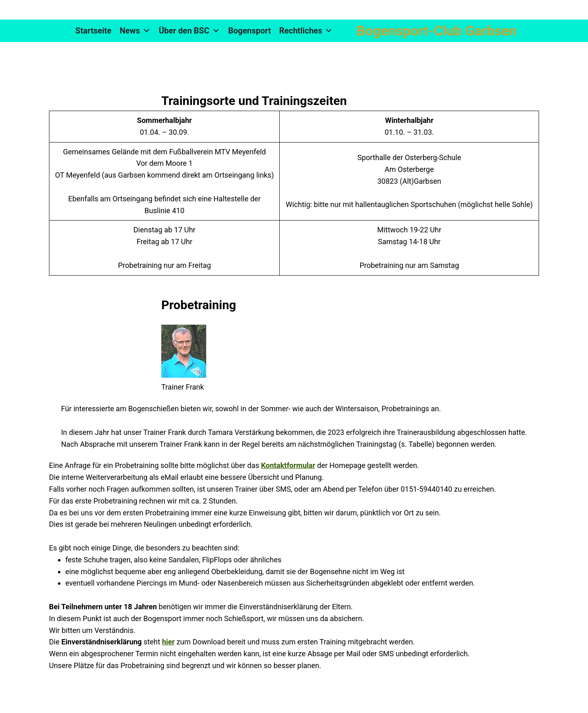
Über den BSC (189, 31)
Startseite (94, 31)
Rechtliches (306, 31)
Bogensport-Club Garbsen (437, 31)
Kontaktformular (288, 465)
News (135, 31)
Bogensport (250, 31)
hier (168, 642)
